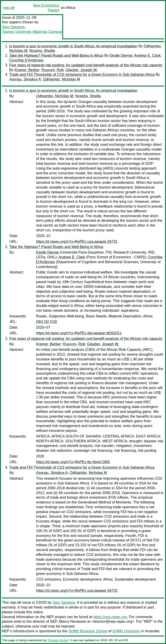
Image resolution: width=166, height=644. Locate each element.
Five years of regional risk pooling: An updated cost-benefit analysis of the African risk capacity (86, 65)
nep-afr (9, 8)
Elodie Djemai (121, 55)
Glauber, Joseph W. (82, 70)
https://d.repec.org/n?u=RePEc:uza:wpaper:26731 (77, 242)
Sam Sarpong (13, 27)
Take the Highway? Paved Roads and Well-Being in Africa (56, 55)
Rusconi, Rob (53, 70)
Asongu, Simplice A (25, 79)
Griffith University (126, 631)
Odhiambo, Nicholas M (62, 79)
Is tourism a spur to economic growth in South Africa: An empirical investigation (73, 46)
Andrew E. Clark (147, 55)
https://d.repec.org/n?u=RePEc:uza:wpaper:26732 (77, 591)
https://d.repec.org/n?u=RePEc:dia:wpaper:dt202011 (79, 333)
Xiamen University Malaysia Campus (32, 32)
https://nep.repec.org (110, 617)
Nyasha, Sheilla (42, 51)
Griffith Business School (88, 631)
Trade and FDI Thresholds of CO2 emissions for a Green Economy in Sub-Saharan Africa (82, 74)
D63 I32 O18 (46, 322)
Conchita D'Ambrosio (26, 60)
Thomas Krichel (58, 640)
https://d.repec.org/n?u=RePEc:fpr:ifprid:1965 (73, 462)
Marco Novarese (73, 621)
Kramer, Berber (27, 70)
